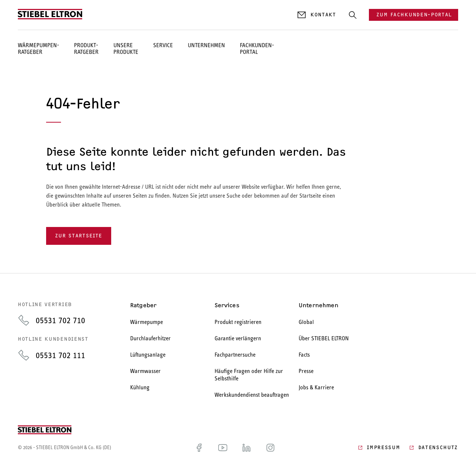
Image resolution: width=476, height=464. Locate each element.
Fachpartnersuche (235, 355)
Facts (304, 355)
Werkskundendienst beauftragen (252, 395)
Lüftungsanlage (148, 355)
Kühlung (140, 387)
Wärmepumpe (147, 322)
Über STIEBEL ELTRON (324, 338)
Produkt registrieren (238, 322)
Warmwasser (145, 371)
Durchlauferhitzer (150, 338)
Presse (306, 371)
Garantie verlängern (238, 338)
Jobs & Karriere (316, 387)
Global (306, 322)
